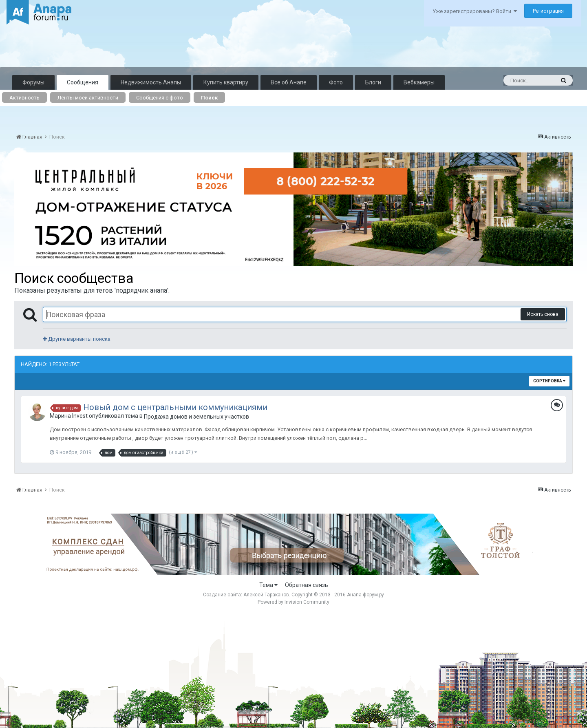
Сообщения (83, 82)
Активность (24, 98)
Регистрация (548, 11)
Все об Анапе (289, 82)
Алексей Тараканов (266, 595)
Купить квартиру (226, 82)
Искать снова (543, 314)
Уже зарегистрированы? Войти (475, 11)
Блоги (373, 82)
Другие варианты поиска (77, 339)
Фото (336, 82)
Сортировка (549, 381)
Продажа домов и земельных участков (196, 417)
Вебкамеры (419, 82)
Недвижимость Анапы (151, 82)
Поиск (209, 98)
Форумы (33, 82)
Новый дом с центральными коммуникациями (175, 407)
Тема (268, 585)
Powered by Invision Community (293, 602)
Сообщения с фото (160, 98)
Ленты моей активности (88, 98)
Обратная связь (307, 585)
